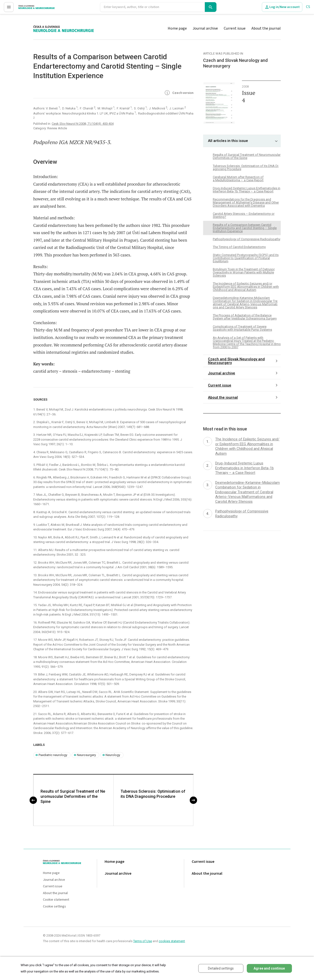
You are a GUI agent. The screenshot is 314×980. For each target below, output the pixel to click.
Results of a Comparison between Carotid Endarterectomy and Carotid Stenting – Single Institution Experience (245, 228)
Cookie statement (56, 900)
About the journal (266, 28)
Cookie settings (54, 907)
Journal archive (205, 28)
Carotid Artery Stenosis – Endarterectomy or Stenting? (244, 215)
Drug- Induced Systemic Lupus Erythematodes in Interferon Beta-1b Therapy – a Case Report (247, 190)
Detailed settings (221, 968)
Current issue (235, 28)
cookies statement (172, 941)
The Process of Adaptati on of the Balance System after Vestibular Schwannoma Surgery (245, 317)
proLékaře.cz (28, 9)
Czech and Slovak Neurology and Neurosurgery (236, 361)
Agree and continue (269, 968)
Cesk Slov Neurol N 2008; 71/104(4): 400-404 (83, 124)
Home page (177, 28)
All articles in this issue (228, 141)
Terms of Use (143, 941)
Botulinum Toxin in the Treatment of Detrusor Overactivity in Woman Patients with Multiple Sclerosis (244, 272)
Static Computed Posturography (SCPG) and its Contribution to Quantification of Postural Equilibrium (246, 258)
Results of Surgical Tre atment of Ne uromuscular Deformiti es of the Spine (73, 797)
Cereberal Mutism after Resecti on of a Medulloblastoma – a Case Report (238, 179)
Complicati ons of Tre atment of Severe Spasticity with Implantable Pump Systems (242, 328)
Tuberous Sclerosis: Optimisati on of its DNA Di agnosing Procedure (153, 794)
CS (308, 7)
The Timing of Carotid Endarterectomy (239, 247)
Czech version (179, 93)
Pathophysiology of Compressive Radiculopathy (247, 239)
